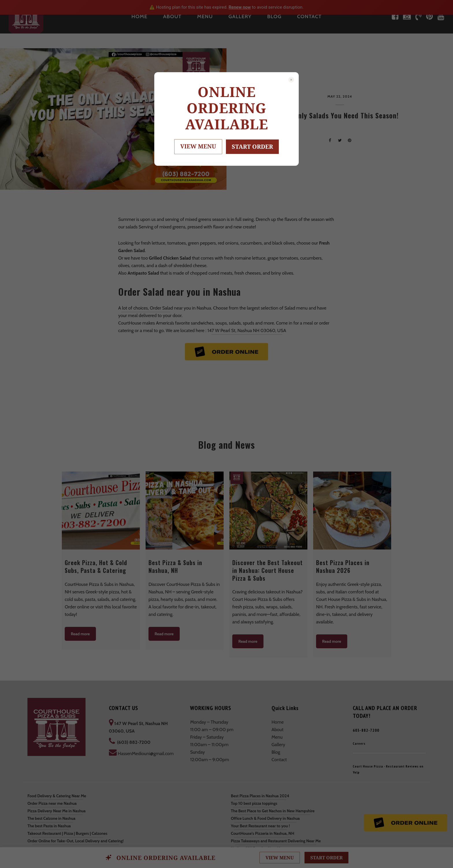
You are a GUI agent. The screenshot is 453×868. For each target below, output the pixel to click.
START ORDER (252, 147)
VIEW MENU (198, 146)
